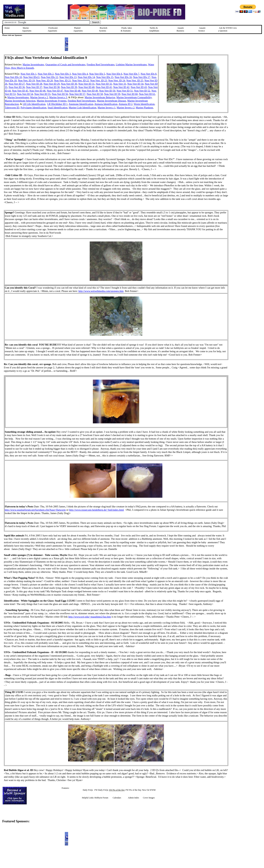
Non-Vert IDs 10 (13, 77)
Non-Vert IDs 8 (148, 74)
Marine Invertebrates (33, 64)
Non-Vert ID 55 (42, 94)
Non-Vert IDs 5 (97, 74)
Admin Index (134, 798)
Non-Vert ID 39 (69, 87)
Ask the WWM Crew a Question (227, 29)
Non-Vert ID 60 (130, 94)
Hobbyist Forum (101, 798)
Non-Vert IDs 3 (63, 74)
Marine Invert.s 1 (106, 108)
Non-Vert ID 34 (135, 84)
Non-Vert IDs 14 (86, 77)
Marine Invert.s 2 (39, 97)
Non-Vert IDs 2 (46, 74)
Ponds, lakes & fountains (126, 29)
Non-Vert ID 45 (20, 91)
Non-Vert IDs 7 (131, 74)
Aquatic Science (202, 29)
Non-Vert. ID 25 (135, 80)
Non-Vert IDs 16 (123, 77)
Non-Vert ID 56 (60, 94)
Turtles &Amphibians (154, 29)
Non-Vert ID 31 (86, 84)
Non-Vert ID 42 (121, 87)
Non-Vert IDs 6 (114, 74)
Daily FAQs (88, 790)
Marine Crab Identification (83, 108)
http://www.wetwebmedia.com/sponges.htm (101, 291)
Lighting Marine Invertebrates (131, 64)
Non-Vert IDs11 (31, 77)
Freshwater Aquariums (53, 29)
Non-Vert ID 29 (52, 84)
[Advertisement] (246, 79)
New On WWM (149, 790)
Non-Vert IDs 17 (142, 77)
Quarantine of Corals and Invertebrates (65, 64)
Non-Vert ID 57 (77, 94)
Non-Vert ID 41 (104, 87)
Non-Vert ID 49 (90, 91)
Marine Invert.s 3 (58, 97)
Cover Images (149, 798)
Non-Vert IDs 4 (80, 74)
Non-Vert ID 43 (139, 87)
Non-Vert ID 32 (104, 84)
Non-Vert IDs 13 (68, 77)
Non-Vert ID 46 (37, 91)
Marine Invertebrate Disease (111, 101)
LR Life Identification (34, 104)
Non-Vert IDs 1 (28, 74)
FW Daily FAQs (101, 790)
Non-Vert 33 (120, 84)
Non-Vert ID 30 (69, 84)
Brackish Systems (103, 29)
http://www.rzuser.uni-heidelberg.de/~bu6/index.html (97, 510)
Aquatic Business (180, 29)
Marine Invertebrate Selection (20, 101)
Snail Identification (58, 108)
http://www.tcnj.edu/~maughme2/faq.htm (90, 617)
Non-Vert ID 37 (34, 87)
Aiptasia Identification (106, 104)
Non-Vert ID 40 (86, 87)
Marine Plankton (144, 108)
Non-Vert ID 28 (34, 84)
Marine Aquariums (27, 29)
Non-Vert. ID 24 (117, 80)
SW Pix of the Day (117, 790)
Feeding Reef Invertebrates (101, 64)
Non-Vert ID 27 (17, 84)
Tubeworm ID (12, 108)
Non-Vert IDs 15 (105, 77)
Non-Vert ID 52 (142, 91)
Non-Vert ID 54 (25, 94)
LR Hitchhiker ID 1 (57, 104)
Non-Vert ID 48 (72, 91)
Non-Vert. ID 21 (62, 80)
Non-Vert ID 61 (147, 94)
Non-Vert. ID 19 (26, 80)
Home (7, 28)
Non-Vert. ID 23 (99, 80)
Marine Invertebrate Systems (52, 101)
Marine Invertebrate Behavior (100, 97)
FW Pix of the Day (133, 790)
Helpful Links (88, 798)
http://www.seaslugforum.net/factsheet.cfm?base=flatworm (35, 510)
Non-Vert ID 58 (95, 94)
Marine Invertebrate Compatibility (134, 97)
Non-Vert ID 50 (107, 91)
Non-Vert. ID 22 (81, 80)
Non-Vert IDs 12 (49, 77)
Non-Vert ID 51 (125, 91)
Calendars (117, 798)
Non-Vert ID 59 (112, 94)
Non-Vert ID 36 (17, 87)
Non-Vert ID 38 (52, 87)
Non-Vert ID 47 (55, 91)
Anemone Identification (81, 104)
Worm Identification (144, 104)
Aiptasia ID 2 (125, 104)
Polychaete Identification (33, 108)
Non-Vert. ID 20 (44, 80)
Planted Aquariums (78, 29)
